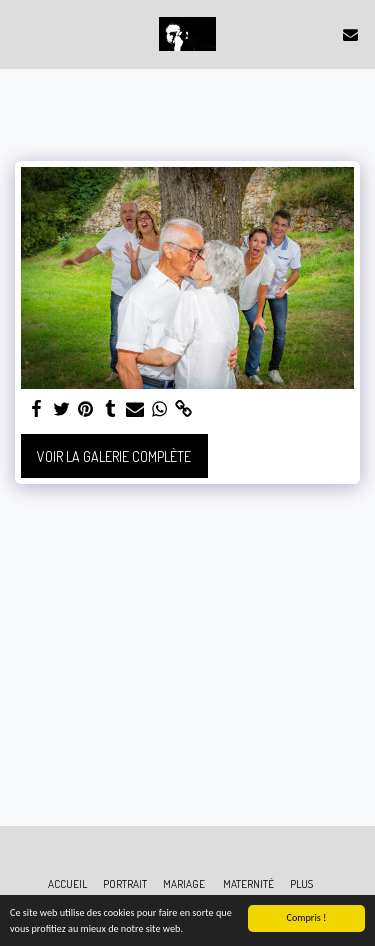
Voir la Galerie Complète (114, 456)
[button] (22, 34)
